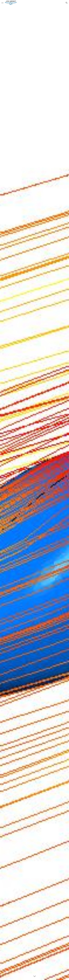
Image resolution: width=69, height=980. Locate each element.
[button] (2, 3)
